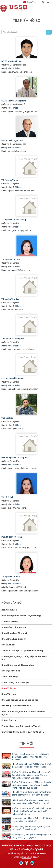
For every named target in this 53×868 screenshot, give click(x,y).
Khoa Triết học (14, 68)
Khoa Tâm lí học (10, 677)
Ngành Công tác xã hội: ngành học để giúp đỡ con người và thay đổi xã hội (32, 820)
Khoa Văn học (9, 694)
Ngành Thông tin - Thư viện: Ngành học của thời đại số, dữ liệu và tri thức (31, 828)
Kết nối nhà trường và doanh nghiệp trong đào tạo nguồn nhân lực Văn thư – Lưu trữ (31, 802)
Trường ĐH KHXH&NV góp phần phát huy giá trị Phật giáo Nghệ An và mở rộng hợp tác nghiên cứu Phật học (32, 811)
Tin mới (26, 744)
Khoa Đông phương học (14, 627)
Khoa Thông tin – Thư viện (15, 682)
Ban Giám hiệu (9, 610)
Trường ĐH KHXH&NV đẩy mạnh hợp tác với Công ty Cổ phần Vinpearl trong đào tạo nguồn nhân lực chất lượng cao (31, 775)
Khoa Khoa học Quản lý (14, 639)
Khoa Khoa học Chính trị (14, 633)
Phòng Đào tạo (9, 720)
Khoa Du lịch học (10, 621)
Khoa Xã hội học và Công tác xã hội (20, 700)
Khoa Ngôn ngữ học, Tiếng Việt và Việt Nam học (24, 658)
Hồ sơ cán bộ (11, 603)
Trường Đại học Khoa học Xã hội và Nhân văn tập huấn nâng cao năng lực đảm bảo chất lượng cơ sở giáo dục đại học (32, 785)
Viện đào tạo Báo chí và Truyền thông (21, 616)
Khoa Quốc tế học (11, 671)
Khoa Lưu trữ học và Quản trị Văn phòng (22, 651)
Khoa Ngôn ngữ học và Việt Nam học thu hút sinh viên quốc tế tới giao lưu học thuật (32, 765)
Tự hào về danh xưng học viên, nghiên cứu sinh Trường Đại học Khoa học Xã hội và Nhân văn (30, 757)
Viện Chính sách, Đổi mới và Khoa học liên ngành (23, 713)
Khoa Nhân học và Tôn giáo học (18, 665)
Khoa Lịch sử (8, 645)
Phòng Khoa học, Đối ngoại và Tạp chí (21, 726)
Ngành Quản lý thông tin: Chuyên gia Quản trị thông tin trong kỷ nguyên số (32, 836)
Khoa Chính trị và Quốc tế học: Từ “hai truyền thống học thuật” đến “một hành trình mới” (31, 793)
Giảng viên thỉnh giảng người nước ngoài (23, 732)
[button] (29, 2)
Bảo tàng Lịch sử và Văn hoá (16, 706)
